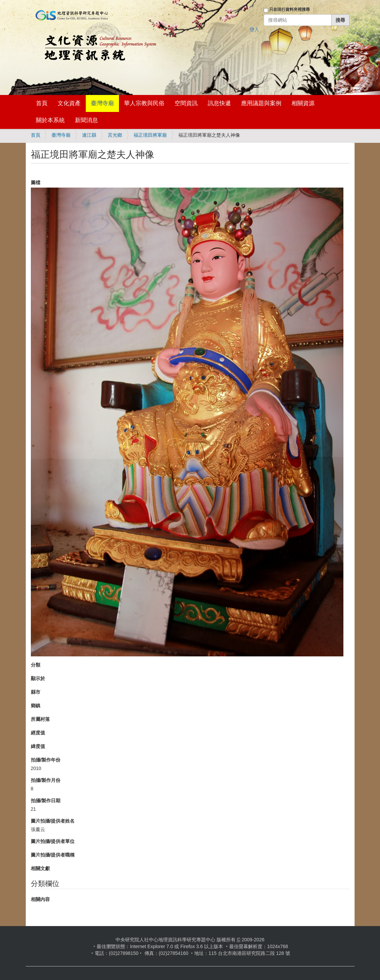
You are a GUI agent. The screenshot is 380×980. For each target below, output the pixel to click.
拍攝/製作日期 (46, 801)
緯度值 (38, 746)
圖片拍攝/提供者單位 (53, 841)
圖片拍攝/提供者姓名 (53, 821)
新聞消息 (86, 120)
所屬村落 (40, 719)
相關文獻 (40, 868)
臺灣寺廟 (102, 103)
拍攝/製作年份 (46, 760)
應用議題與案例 (261, 103)
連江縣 (89, 135)
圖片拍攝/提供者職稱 (53, 855)
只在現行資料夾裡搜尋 (289, 9)
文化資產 (69, 103)
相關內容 (40, 899)
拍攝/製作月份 (46, 780)
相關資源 (303, 103)
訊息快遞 (219, 103)
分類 (36, 665)
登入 (254, 30)
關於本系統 (50, 120)
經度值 (38, 733)
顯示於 (38, 678)
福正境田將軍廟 (150, 135)
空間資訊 (186, 103)
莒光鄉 (115, 135)
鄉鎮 (36, 706)
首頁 (42, 103)
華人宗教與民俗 (144, 103)
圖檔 (36, 182)
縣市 (36, 692)
